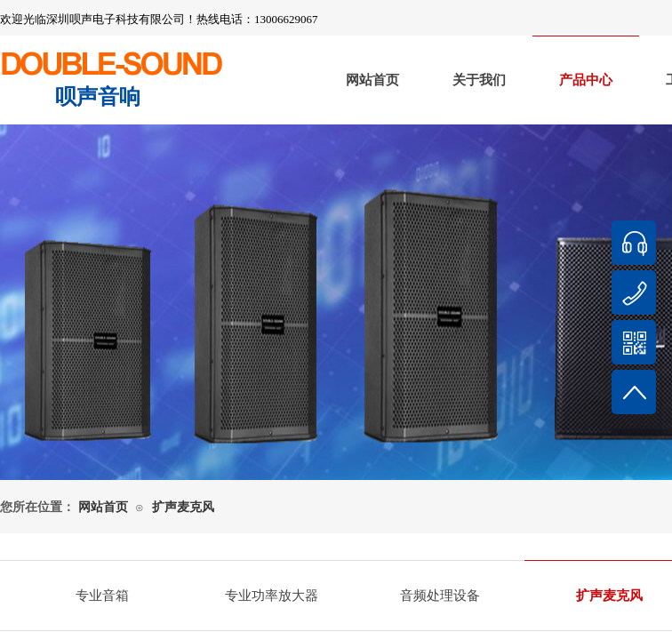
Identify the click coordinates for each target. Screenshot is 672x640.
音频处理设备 (440, 596)
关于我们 (479, 80)
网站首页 (372, 80)
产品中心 (586, 80)
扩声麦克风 (183, 507)
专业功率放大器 (272, 596)
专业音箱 (102, 596)
